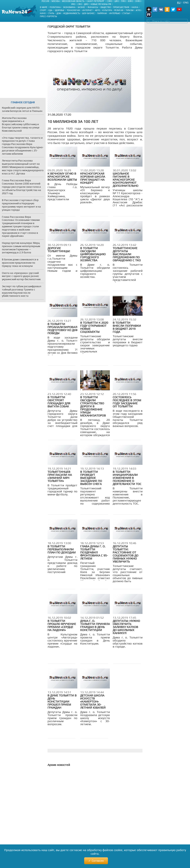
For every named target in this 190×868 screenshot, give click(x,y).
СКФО (138, 1)
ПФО (123, 1)
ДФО (86, 4)
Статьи (126, 13)
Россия (45, 1)
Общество (106, 7)
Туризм (129, 10)
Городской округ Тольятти (69, 27)
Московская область (73, 1)
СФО (80, 4)
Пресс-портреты (48, 16)
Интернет (87, 10)
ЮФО (130, 1)
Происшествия (121, 7)
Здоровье (59, 10)
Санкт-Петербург (96, 1)
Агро (138, 10)
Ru (179, 2)
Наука (135, 7)
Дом (59, 13)
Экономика (69, 7)
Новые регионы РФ (101, 4)
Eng (186, 2)
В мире (44, 7)
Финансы (93, 7)
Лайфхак (102, 13)
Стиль (51, 13)
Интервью (115, 13)
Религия (119, 10)
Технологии (73, 10)
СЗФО (109, 1)
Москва (56, 1)
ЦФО (117, 1)
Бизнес (82, 7)
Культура (107, 10)
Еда (50, 10)
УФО (73, 4)
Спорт (43, 10)
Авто (97, 10)
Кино (43, 13)
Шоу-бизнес (88, 13)
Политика (55, 7)
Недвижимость (71, 13)
